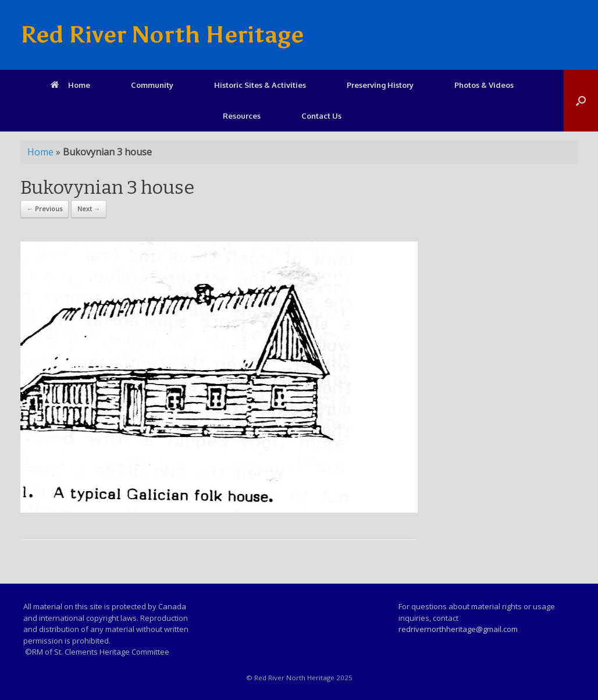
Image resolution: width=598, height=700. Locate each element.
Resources (242, 116)
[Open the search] (581, 101)
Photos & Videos (484, 85)
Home (70, 85)
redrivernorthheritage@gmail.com (458, 629)
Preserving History (380, 85)
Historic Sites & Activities (260, 85)
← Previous (45, 209)
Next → (89, 209)
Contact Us (321, 116)
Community (152, 85)
